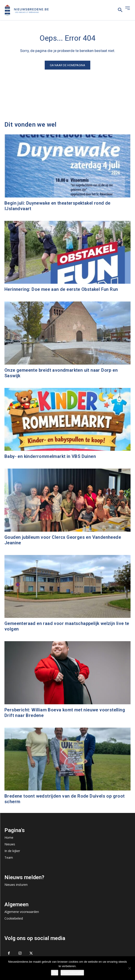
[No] (129, 968)
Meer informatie (72, 973)
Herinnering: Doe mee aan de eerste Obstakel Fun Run (61, 289)
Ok (55, 973)
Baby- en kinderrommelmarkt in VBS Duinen (50, 456)
